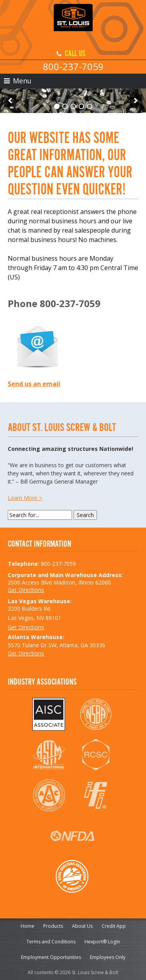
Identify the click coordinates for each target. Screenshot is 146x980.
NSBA (96, 714)
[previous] (10, 101)
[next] (136, 101)
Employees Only (108, 957)
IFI (96, 795)
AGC (49, 795)
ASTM (49, 755)
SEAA (72, 876)
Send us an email (34, 384)
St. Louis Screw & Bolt (73, 23)
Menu (18, 81)
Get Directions (26, 590)
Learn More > (25, 498)
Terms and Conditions (51, 942)
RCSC (96, 755)
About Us (82, 926)
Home (27, 926)
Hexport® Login (102, 942)
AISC (49, 714)
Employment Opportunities (51, 957)
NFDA (72, 836)
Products (53, 926)
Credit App (114, 926)
